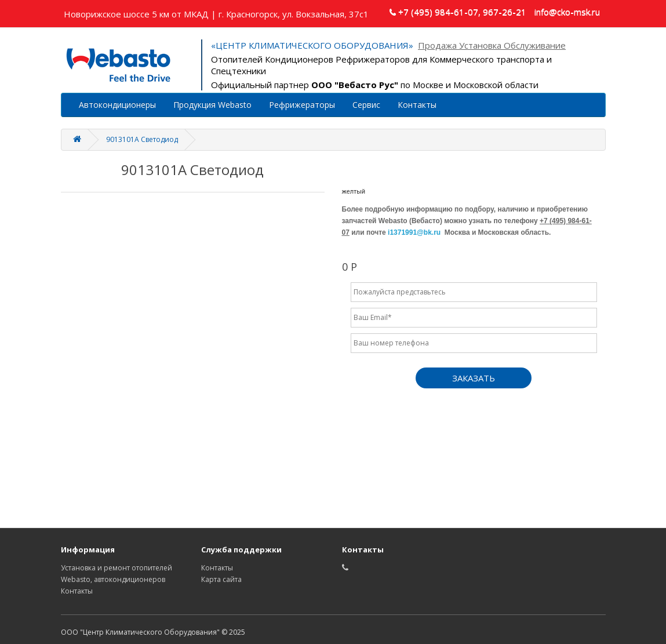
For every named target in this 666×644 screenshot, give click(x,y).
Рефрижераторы (302, 105)
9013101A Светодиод (142, 139)
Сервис (366, 105)
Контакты (417, 105)
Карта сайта (221, 579)
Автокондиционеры (117, 105)
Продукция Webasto (212, 105)
